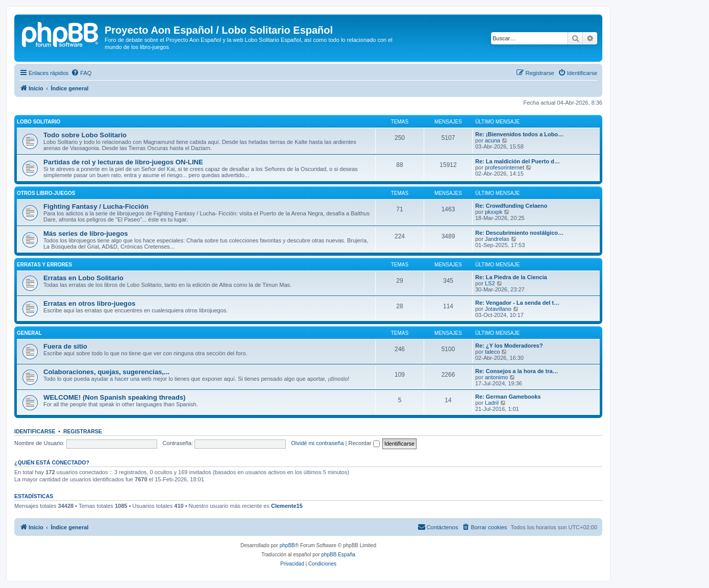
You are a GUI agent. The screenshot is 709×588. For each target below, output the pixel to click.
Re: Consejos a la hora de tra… (517, 371)
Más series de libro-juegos (86, 234)
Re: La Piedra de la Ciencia (511, 277)
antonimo (496, 377)
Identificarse (35, 431)
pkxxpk (494, 212)
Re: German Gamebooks (508, 397)
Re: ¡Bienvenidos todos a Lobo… (519, 134)
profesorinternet (505, 167)
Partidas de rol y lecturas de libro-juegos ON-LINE (123, 162)
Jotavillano (498, 309)
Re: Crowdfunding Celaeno (511, 206)
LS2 (490, 283)
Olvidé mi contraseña (317, 443)
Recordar (364, 443)
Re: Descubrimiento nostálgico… (519, 233)
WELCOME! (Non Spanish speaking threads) (114, 397)
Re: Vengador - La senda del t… (517, 303)
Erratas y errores (44, 265)
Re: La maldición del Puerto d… (518, 161)
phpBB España (338, 555)
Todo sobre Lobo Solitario (85, 135)
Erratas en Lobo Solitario (83, 278)
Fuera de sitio (65, 346)
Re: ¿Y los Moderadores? (509, 346)
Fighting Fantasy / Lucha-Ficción (96, 206)
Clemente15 (287, 506)
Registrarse (83, 431)
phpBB (287, 545)
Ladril (492, 403)
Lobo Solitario (39, 122)
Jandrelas (497, 239)
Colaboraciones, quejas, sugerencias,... (106, 372)
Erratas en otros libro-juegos (89, 303)
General (29, 333)
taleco (492, 352)
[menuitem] (81, 73)
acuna (493, 140)
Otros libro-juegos (46, 193)
